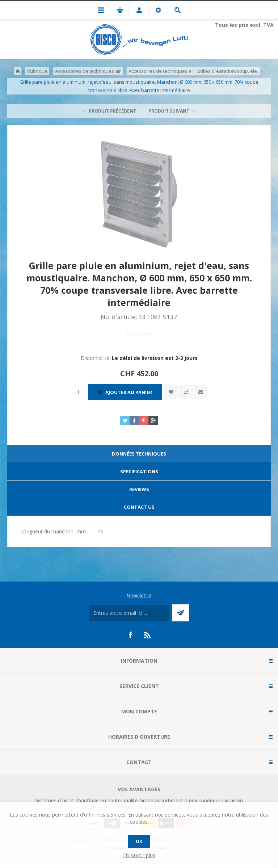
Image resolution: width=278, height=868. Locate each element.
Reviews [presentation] (139, 489)
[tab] (139, 454)
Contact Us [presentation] (139, 507)
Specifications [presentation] (139, 471)
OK (139, 841)
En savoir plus (139, 855)
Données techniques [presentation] (139, 454)
